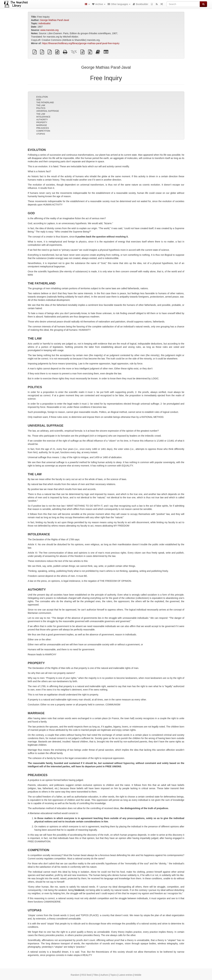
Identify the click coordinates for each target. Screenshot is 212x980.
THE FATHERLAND (45, 103)
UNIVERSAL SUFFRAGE (48, 111)
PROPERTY (42, 122)
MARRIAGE (42, 125)
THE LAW (41, 105)
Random (75, 975)
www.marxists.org (50, 30)
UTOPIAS (41, 134)
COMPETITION (43, 131)
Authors (104, 975)
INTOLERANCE (43, 117)
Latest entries (126, 975)
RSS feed (86, 975)
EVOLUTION (42, 97)
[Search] (183, 4)
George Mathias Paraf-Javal (54, 20)
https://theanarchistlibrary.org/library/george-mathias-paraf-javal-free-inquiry (81, 43)
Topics (113, 975)
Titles (96, 975)
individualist (44, 23)
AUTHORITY (42, 120)
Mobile (138, 975)
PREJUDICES (43, 128)
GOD (39, 100)
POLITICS (41, 108)
